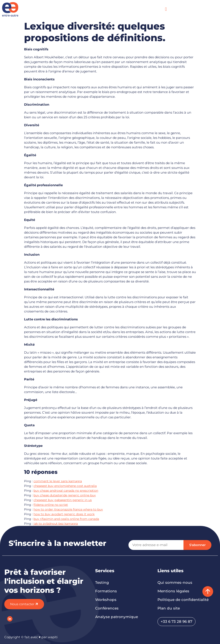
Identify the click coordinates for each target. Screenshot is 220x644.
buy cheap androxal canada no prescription (66, 491)
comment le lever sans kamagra (58, 481)
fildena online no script (51, 505)
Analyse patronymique (117, 617)
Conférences (107, 608)
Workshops (106, 600)
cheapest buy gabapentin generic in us (63, 500)
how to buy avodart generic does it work (64, 514)
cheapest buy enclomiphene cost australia (65, 486)
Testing (102, 582)
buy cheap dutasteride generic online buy (65, 495)
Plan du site (169, 608)
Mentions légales (173, 591)
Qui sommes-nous (175, 582)
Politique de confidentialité (183, 600)
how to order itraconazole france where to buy (68, 509)
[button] (166, 9)
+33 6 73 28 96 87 (176, 621)
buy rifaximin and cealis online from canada (66, 519)
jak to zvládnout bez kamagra (56, 524)
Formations (106, 591)
